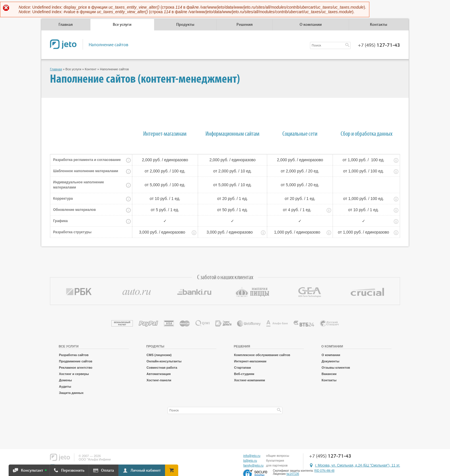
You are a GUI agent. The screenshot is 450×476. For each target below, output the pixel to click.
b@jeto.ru (250, 461)
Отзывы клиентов (336, 368)
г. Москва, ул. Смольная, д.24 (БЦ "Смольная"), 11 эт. (358, 465)
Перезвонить (73, 471)
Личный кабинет (146, 471)
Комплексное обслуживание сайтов (262, 355)
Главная (66, 25)
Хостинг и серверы (74, 374)
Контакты (379, 25)
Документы (331, 361)
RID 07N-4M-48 (324, 471)
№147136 (293, 474)
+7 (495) (379, 45)
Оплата (107, 471)
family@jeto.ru (253, 465)
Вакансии (329, 374)
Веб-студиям (244, 374)
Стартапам (243, 368)
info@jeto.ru (252, 456)
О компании (331, 355)
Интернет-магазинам (250, 361)
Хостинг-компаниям (250, 380)
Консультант (32, 471)
